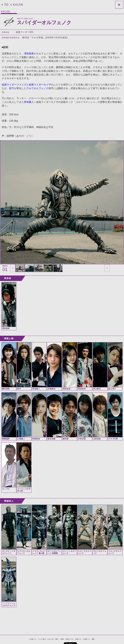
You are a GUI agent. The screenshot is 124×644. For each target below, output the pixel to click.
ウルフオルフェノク (37, 88)
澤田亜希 (29, 54)
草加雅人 (29, 102)
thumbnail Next (107, 268)
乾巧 (12, 88)
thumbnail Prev (13, 268)
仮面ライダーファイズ (14, 85)
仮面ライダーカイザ (40, 85)
